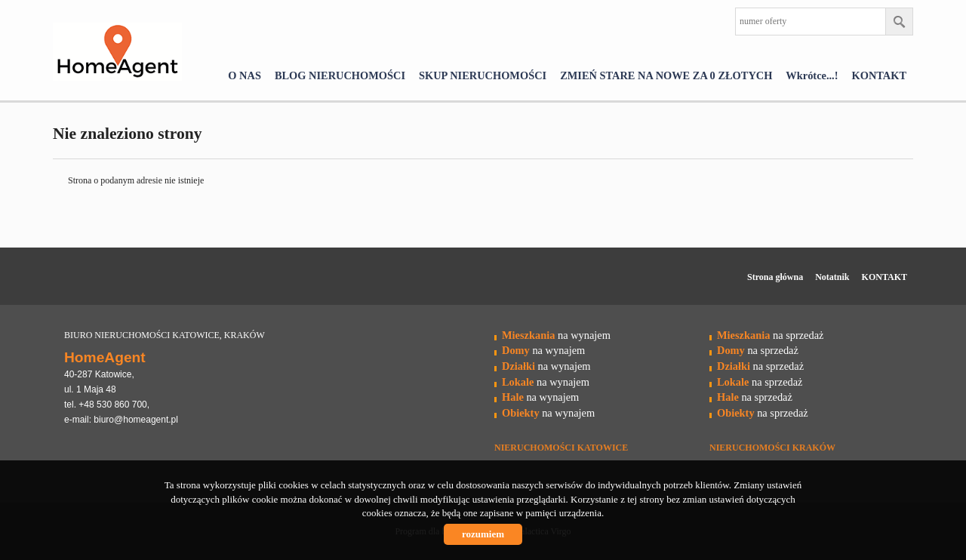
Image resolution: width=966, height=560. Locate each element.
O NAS (245, 75)
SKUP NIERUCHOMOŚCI (483, 75)
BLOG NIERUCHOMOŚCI (340, 75)
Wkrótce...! (812, 75)
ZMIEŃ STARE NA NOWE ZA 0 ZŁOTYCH (666, 75)
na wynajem (556, 335)
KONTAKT (880, 75)
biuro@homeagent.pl (136, 420)
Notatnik (832, 277)
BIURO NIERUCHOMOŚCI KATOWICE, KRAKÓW (165, 335)
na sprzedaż (770, 335)
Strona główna (775, 277)
